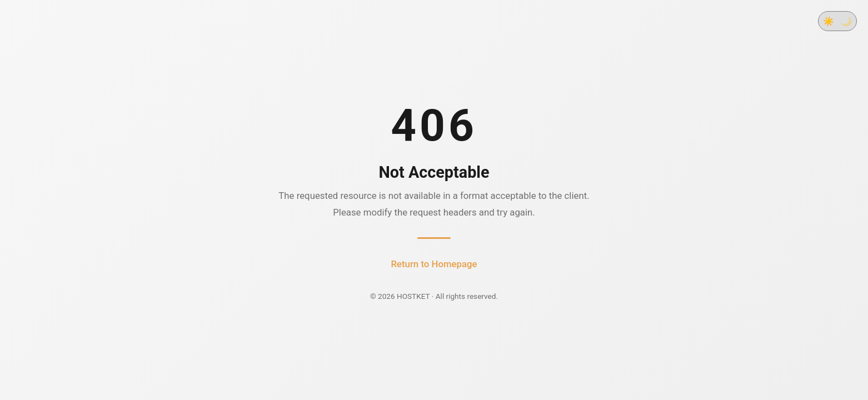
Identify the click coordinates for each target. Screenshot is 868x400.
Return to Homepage (434, 264)
